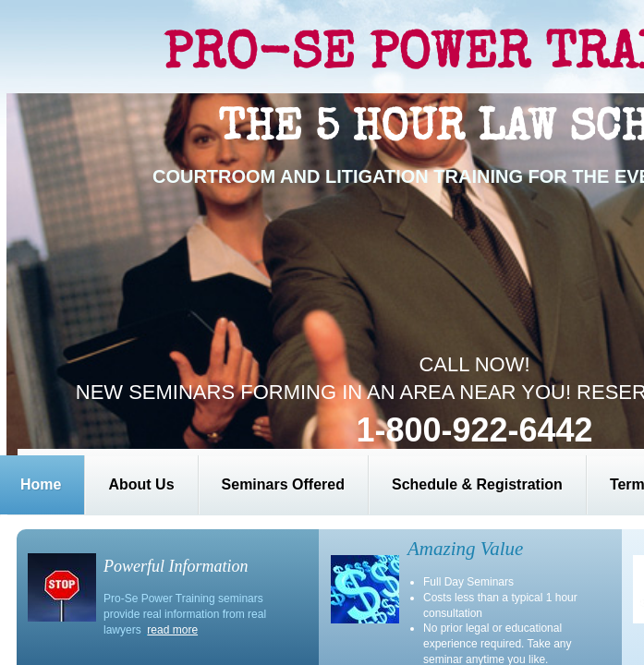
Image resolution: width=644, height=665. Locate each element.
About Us (141, 484)
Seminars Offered (283, 484)
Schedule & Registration (477, 484)
